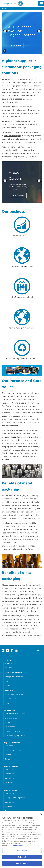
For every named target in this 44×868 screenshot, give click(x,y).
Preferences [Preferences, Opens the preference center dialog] (22, 850)
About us (9, 663)
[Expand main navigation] (41, 3)
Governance (10, 727)
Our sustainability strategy (16, 713)
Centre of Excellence (14, 672)
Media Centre (11, 699)
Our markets (10, 746)
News (7, 681)
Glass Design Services (14, 694)
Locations (9, 690)
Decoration (9, 774)
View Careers (18, 195)
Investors (9, 668)
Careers (8, 685)
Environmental (11, 718)
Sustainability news (13, 731)
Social (7, 722)
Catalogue (9, 782)
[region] (22, 839)
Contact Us (9, 703)
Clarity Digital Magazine (15, 798)
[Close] (41, 814)
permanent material (20, 505)
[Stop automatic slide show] (5, 51)
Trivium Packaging (13, 136)
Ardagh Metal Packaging (13, 121)
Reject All (22, 857)
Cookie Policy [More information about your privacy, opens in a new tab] (17, 846)
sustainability (21, 546)
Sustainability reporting (15, 736)
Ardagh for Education (14, 677)
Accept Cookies (22, 864)
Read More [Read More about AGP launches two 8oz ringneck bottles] (16, 46)
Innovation (9, 778)
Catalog (8, 755)
